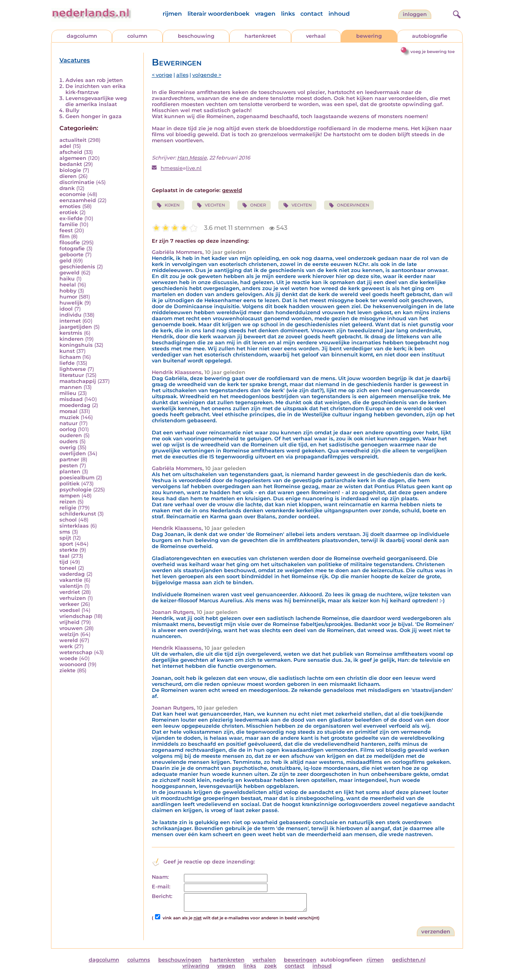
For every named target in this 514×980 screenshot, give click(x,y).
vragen (265, 14)
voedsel (70, 610)
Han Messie (192, 158)
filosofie (70, 242)
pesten (69, 465)
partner (69, 459)
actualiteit (73, 140)
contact (312, 14)
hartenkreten (227, 960)
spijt (65, 538)
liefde (67, 363)
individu (70, 315)
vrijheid (69, 622)
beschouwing (196, 36)
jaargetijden (76, 327)
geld (65, 261)
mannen (71, 387)
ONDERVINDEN (349, 205)
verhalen (264, 960)
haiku (67, 279)
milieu (68, 393)
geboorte (71, 255)
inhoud (339, 14)
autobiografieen (342, 960)
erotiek (69, 212)
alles (182, 75)
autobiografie (430, 36)
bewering (369, 36)
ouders (69, 441)
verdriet (70, 592)
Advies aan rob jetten (94, 80)
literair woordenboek (218, 14)
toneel (68, 568)
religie (68, 508)
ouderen (71, 435)
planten (70, 472)
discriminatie (77, 182)
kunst (67, 351)
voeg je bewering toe (432, 52)
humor (68, 297)
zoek (270, 966)
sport (66, 544)
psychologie (75, 490)
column (137, 36)
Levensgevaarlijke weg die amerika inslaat (96, 101)
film (64, 236)
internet (70, 321)
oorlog (68, 429)
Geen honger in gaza (94, 116)
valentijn (71, 586)
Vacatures (75, 60)
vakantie (71, 580)
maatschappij (78, 381)
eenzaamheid (78, 200)
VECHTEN (211, 205)
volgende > (207, 75)
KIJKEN (168, 205)
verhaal (316, 36)
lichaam (70, 357)
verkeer (69, 604)
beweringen (300, 960)
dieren (68, 176)
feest (66, 230)
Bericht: (162, 896)
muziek (69, 417)
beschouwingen (180, 960)
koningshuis (76, 345)
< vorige (162, 75)
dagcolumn (82, 36)
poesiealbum (77, 478)
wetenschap (76, 652)
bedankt (71, 164)
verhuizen (73, 598)
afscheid (71, 152)
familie (69, 224)
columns (139, 960)
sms (65, 532)
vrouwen (71, 628)
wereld (69, 640)
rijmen (172, 14)
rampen (70, 496)
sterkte (69, 550)
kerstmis (71, 333)
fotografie (72, 249)
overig (68, 447)
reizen (68, 502)
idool (66, 309)
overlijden (73, 453)
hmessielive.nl (181, 168)
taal (64, 556)
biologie (70, 170)
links (288, 14)
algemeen (73, 158)
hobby (68, 291)
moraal (68, 411)
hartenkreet (260, 36)
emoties (70, 206)
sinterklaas (74, 526)
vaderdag (72, 574)
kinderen (71, 339)
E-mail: (161, 887)
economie (72, 194)
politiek (69, 484)
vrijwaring (196, 966)
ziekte (67, 670)
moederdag (75, 405)
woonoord (73, 664)
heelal (68, 285)
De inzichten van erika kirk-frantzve (96, 89)
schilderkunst (78, 514)
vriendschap (76, 616)
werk (66, 646)
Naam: (160, 877)
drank (67, 188)
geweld (69, 273)
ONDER (254, 205)
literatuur (72, 375)
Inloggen (415, 14)
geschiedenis (77, 267)
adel (65, 146)
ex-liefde (71, 218)
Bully (72, 110)
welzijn (69, 634)
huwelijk (71, 303)
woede (68, 658)
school (68, 520)
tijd (64, 562)
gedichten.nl (409, 960)
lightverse (73, 369)
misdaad (71, 399)
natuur (68, 423)
